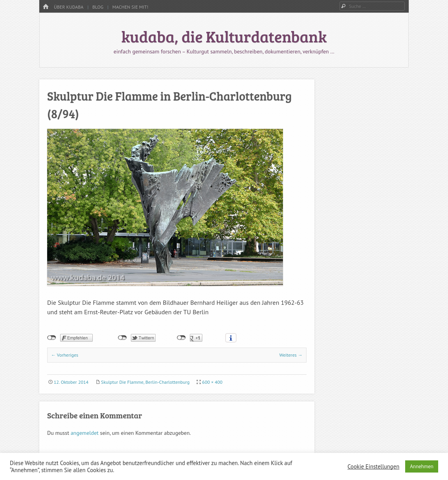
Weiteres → (291, 355)
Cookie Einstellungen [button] (373, 467)
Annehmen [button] (422, 466)
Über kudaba (69, 7)
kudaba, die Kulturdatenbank (224, 36)
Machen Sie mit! (130, 7)
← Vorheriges (65, 355)
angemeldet (85, 433)
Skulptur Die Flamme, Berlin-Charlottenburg (145, 382)
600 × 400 (212, 382)
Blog (98, 7)
